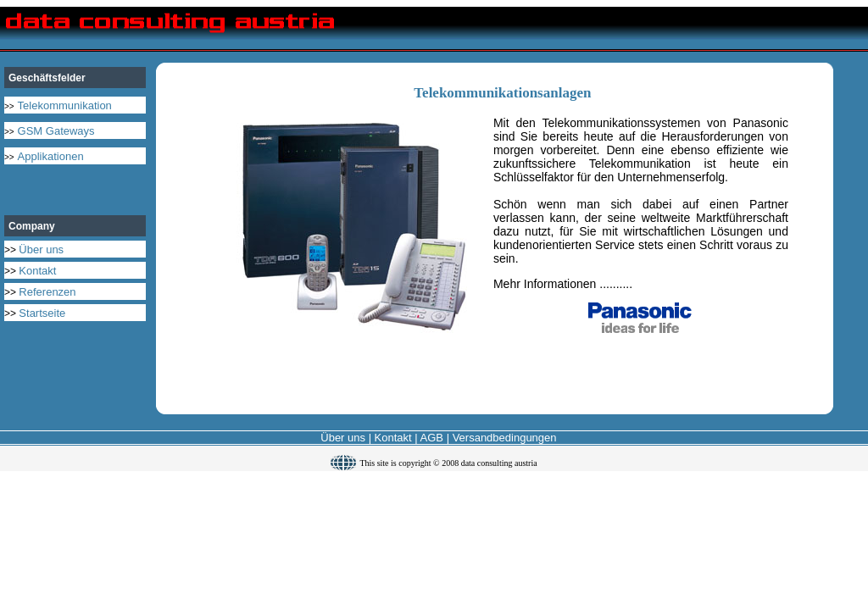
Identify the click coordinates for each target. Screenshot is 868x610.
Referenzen (47, 292)
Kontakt (37, 271)
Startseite (42, 313)
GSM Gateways (56, 131)
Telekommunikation (65, 105)
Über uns (41, 250)
